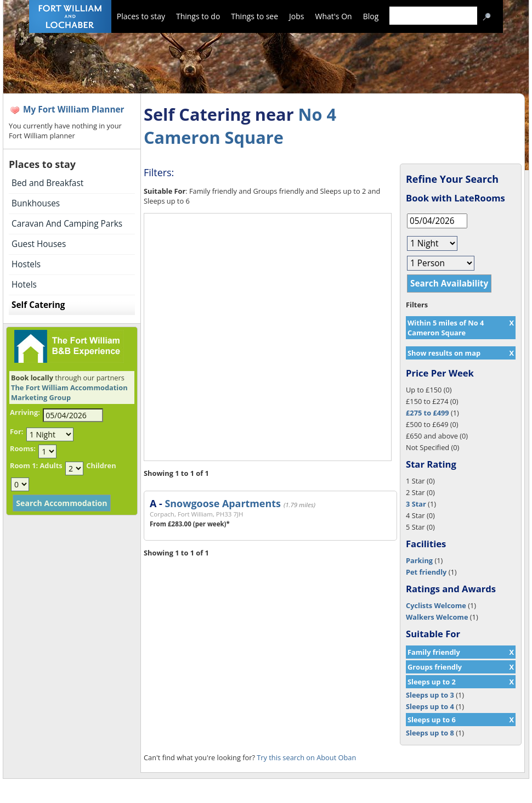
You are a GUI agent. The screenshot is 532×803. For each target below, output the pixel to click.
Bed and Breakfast (47, 183)
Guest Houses (39, 244)
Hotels (24, 285)
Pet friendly (426, 572)
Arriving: (25, 412)
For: (16, 431)
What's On (334, 16)
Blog (371, 16)
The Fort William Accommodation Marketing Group (69, 392)
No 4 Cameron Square (240, 126)
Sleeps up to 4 (430, 706)
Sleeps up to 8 (430, 733)
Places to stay (141, 16)
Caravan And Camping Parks (67, 224)
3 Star (416, 504)
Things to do (198, 16)
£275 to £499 (428, 413)
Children (101, 465)
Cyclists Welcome (436, 605)
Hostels (26, 264)
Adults (51, 465)
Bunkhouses (36, 203)
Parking (419, 560)
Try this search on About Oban (306, 757)
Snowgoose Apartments (222, 503)
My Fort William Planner (74, 109)
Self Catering (38, 305)
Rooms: (23, 448)
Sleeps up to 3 (430, 695)
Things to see (254, 16)
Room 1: (24, 465)
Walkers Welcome (437, 617)
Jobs (296, 16)
